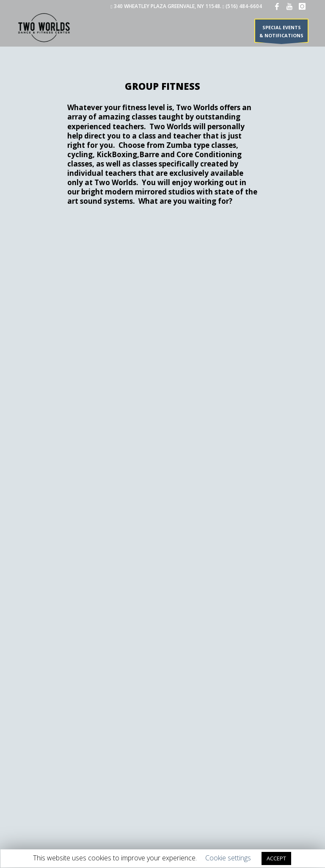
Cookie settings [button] (228, 858)
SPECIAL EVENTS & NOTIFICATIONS (281, 33)
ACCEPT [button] (276, 858)
